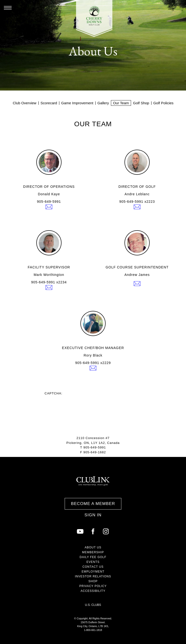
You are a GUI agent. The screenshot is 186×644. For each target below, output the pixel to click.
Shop (93, 581)
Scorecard (49, 103)
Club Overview (25, 103)
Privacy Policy (93, 586)
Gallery (103, 103)
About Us (93, 547)
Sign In (93, 515)
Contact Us (93, 567)
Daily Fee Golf (93, 557)
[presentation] (81, 405)
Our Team (121, 103)
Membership (93, 552)
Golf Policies (163, 103)
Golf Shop (141, 103)
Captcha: (54, 393)
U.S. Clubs (93, 605)
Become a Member (93, 504)
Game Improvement (77, 103)
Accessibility (93, 591)
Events (93, 562)
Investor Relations (93, 576)
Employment (93, 572)
